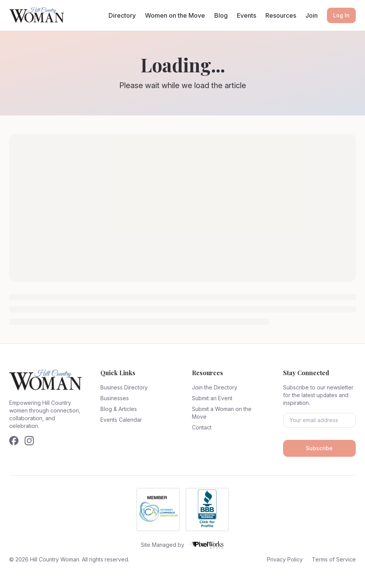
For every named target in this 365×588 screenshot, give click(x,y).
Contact (202, 427)
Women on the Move (175, 15)
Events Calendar (121, 420)
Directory (122, 15)
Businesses (115, 398)
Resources (281, 15)
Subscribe (319, 448)
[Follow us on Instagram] (29, 441)
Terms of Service (334, 559)
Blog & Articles (119, 409)
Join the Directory (215, 387)
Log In (341, 15)
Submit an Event (212, 398)
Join (312, 15)
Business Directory (124, 387)
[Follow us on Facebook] (14, 441)
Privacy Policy (285, 559)
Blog (221, 15)
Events (247, 15)
